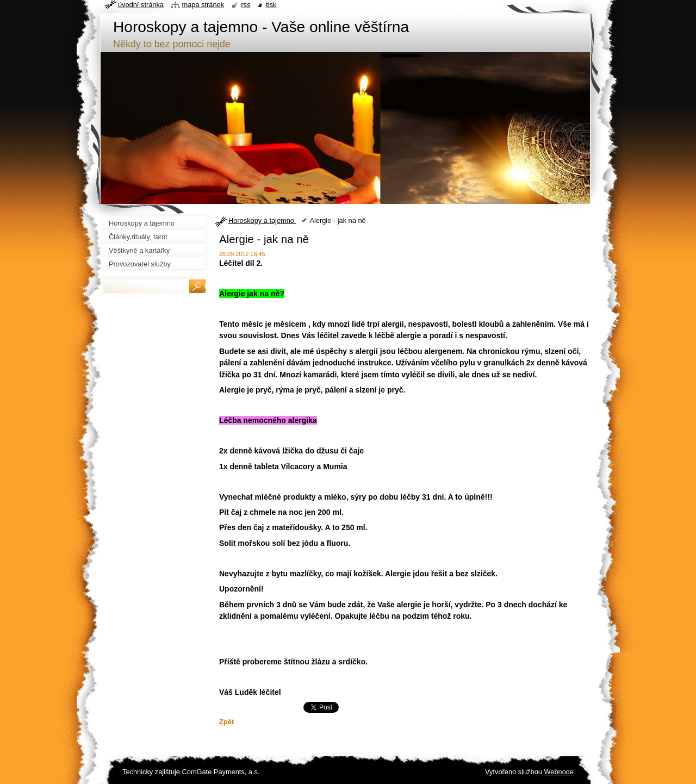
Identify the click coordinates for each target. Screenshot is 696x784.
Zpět (226, 722)
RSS (246, 5)
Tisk (271, 5)
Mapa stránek (203, 5)
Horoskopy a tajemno (262, 220)
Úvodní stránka (141, 5)
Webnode (559, 772)
